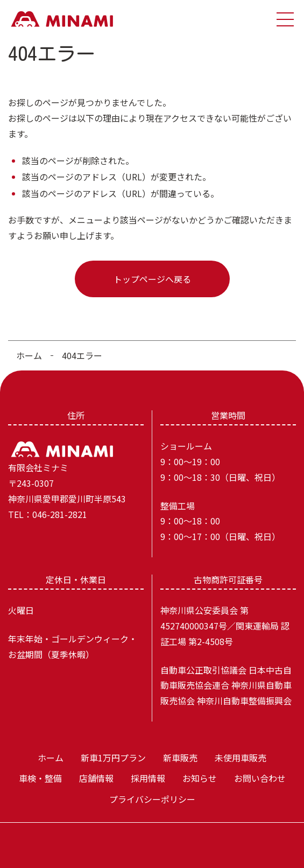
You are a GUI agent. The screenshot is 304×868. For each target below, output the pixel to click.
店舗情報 (96, 778)
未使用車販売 (241, 758)
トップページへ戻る (152, 279)
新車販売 (180, 758)
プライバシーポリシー (152, 799)
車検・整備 (40, 778)
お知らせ (200, 778)
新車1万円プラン (113, 758)
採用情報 (148, 778)
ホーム (29, 355)
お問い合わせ (260, 778)
